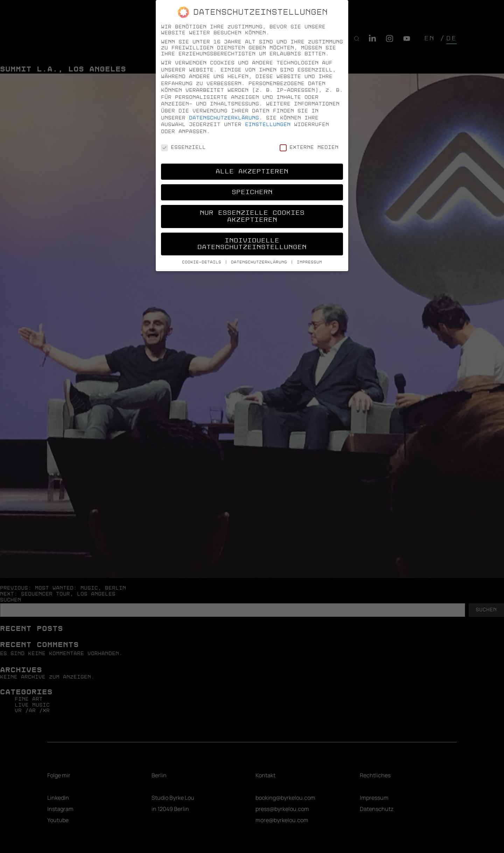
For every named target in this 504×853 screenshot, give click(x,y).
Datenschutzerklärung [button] (260, 262)
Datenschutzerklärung (224, 118)
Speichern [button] (252, 192)
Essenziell (183, 147)
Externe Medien (309, 147)
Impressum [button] (309, 262)
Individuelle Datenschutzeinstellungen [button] (252, 244)
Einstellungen (268, 125)
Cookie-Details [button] (203, 262)
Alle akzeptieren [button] (252, 171)
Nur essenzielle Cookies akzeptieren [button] (252, 216)
